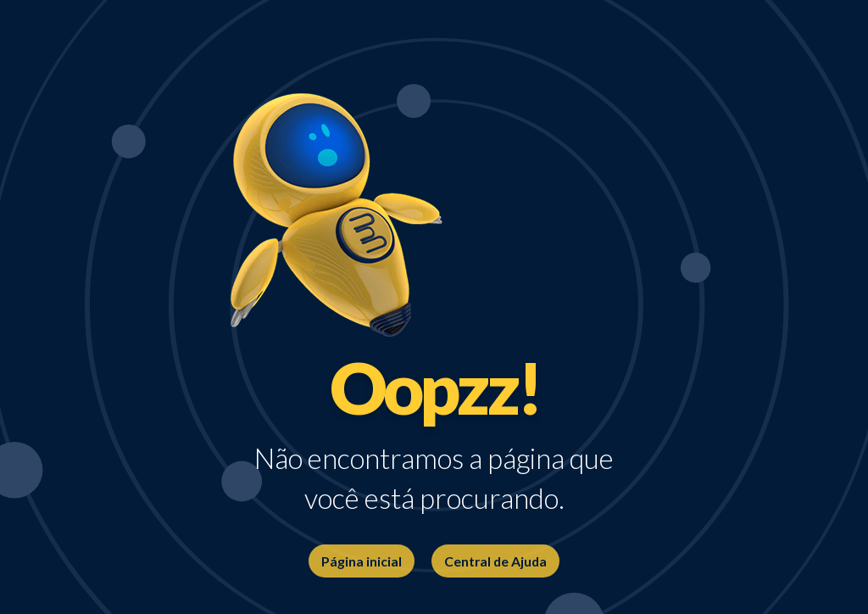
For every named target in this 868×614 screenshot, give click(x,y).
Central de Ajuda (495, 561)
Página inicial (362, 561)
